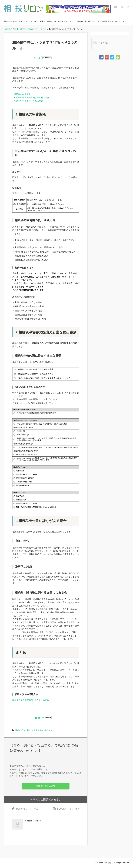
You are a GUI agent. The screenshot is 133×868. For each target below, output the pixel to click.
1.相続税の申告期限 (21, 94)
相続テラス (103, 43)
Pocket (37, 58)
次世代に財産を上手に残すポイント (85, 21)
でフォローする (27, 809)
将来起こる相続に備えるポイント (53, 21)
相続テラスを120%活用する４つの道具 (31, 700)
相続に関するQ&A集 (46, 786)
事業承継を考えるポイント (113, 21)
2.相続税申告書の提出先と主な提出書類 (31, 98)
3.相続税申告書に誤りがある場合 (28, 101)
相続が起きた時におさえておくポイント (20, 21)
